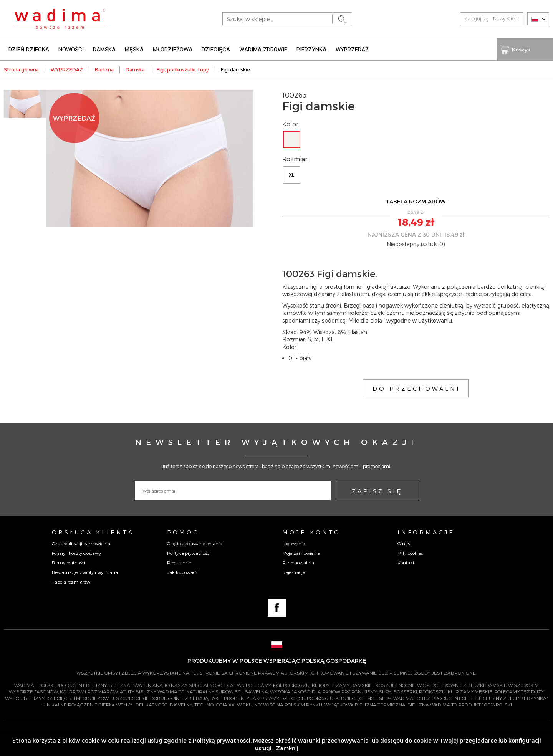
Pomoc (183, 532)
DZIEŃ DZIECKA (29, 49)
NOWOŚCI (71, 49)
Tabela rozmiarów (71, 581)
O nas (404, 543)
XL (291, 174)
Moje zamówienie (301, 553)
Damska (135, 69)
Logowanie (294, 543)
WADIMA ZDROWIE (263, 49)
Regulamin (179, 562)
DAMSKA (104, 49)
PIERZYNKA (311, 49)
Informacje (426, 532)
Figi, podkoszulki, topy (183, 69)
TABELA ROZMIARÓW (416, 201)
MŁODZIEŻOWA (173, 49)
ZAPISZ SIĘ (377, 491)
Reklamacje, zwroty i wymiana (85, 572)
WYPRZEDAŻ (352, 49)
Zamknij (287, 748)
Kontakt (406, 562)
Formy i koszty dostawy (76, 553)
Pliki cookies (410, 553)
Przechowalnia (298, 562)
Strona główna (21, 69)
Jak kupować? (182, 572)
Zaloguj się (476, 18)
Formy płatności (69, 562)
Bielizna (104, 69)
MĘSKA (134, 49)
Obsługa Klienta (93, 532)
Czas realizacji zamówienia (81, 543)
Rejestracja (294, 572)
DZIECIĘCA (216, 49)
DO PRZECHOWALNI (416, 388)
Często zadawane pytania (195, 543)
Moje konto (311, 532)
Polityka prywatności (189, 553)
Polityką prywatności (222, 740)
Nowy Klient (506, 18)
